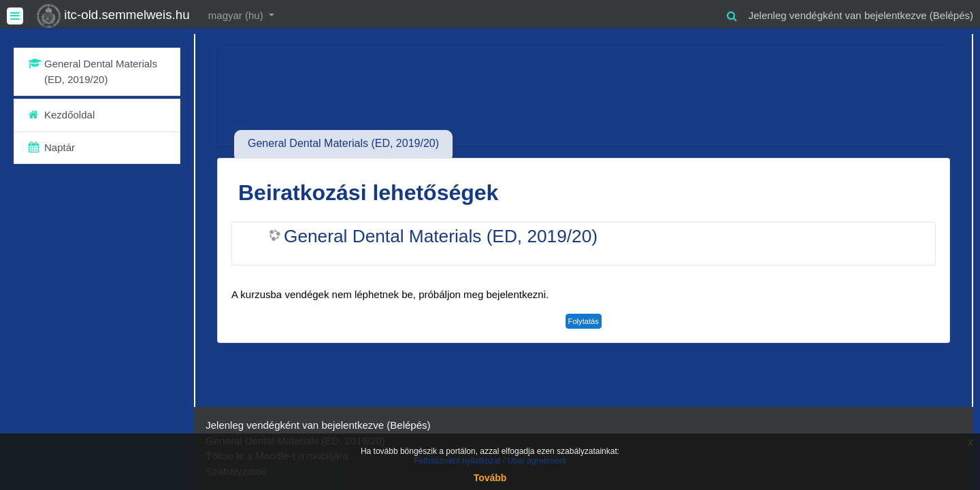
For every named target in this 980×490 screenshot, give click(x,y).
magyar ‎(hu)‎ (237, 15)
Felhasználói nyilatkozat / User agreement (490, 461)
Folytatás (584, 321)
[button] (732, 14)
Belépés (951, 15)
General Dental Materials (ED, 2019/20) (441, 236)
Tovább (490, 478)
